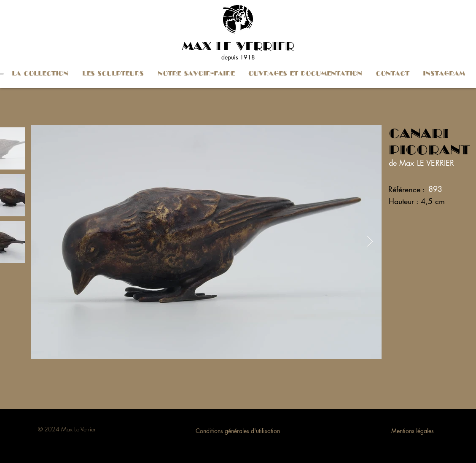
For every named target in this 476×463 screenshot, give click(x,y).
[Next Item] (370, 242)
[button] (40, 74)
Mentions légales (413, 431)
